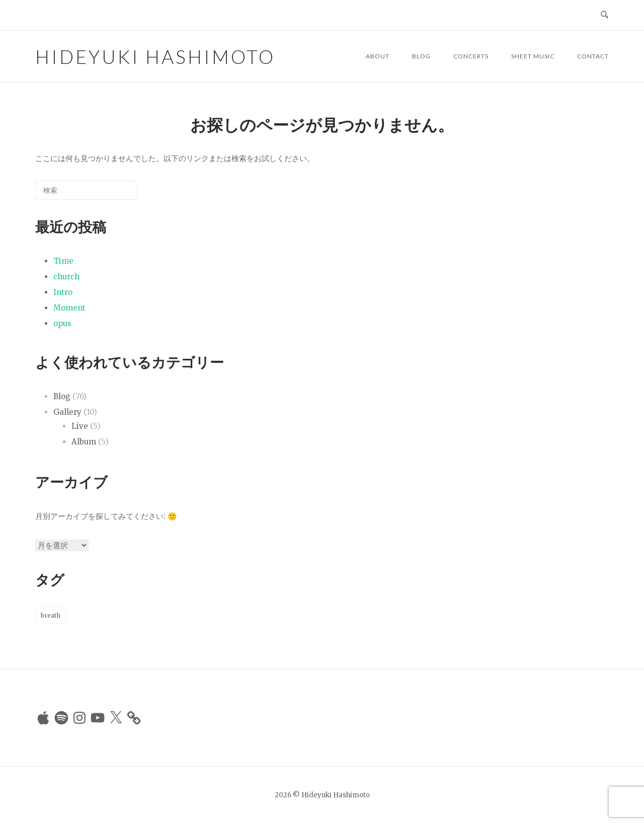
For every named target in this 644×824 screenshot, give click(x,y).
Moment (69, 308)
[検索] (114, 194)
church (66, 277)
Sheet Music (533, 56)
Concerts (471, 56)
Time (63, 261)
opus (62, 323)
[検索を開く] (605, 15)
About (378, 56)
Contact (593, 56)
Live (80, 426)
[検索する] (86, 190)
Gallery (67, 412)
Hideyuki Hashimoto (155, 57)
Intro (63, 292)
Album (84, 442)
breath (51, 615)
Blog (421, 56)
